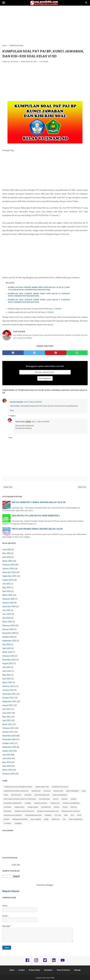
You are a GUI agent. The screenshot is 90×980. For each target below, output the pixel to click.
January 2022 (8, 690)
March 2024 (7, 622)
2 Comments (44, 62)
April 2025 (7, 591)
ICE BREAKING (44, 799)
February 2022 (8, 686)
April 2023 (7, 648)
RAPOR (6, 819)
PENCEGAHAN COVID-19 (71, 811)
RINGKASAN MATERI (20, 819)
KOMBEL (28, 803)
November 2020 (9, 740)
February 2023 (8, 656)
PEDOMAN (8, 811)
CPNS (6, 795)
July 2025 (6, 584)
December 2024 (9, 607)
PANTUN (74, 807)
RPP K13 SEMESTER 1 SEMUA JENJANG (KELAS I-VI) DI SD (39, 503)
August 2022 (8, 664)
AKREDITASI (36, 791)
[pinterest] (56, 353)
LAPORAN (7, 807)
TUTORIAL (7, 824)
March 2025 (7, 595)
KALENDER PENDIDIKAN (13, 803)
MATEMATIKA (46, 807)
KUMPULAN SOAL (41, 803)
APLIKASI (47, 791)
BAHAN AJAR (58, 791)
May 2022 (6, 675)
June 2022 (7, 671)
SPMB (46, 819)
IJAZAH (56, 799)
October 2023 (8, 637)
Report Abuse (11, 891)
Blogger (50, 885)
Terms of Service (64, 970)
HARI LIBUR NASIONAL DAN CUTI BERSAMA (20, 799)
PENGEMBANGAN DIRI (33, 815)
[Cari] (86, 3)
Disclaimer (48, 970)
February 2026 (8, 565)
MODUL (57, 807)
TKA (64, 819)
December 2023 (9, 633)
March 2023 (7, 652)
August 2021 (8, 705)
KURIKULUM (55, 803)
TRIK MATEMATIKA (76, 819)
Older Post (82, 487)
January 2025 (8, 603)
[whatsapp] (77, 353)
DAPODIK (28, 795)
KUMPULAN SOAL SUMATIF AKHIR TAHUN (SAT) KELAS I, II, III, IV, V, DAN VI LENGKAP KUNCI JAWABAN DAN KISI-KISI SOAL (39, 289)
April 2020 (7, 766)
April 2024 (7, 618)
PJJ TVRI (58, 815)
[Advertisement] (45, 25)
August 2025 (8, 580)
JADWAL (64, 799)
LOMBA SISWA (33, 807)
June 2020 (7, 759)
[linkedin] (54, 962)
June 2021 (7, 713)
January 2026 (8, 569)
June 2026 (7, 550)
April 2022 (7, 679)
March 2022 (7, 683)
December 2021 (9, 694)
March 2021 (7, 724)
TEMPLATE (56, 819)
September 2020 (9, 747)
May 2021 (6, 717)
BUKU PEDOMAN (72, 791)
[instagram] (36, 962)
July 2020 (6, 755)
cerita (84, 791)
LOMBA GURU (19, 807)
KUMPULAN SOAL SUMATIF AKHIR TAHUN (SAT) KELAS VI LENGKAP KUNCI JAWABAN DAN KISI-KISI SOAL (39, 295)
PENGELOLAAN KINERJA (13, 815)
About (11, 970)
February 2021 (8, 728)
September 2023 (9, 641)
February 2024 (8, 626)
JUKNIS (73, 799)
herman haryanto (17, 402)
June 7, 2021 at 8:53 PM (40, 422)
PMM (66, 815)
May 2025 (6, 588)
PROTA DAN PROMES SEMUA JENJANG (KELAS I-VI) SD (37, 529)
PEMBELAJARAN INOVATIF (24, 811)
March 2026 (7, 561)
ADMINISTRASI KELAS (60, 787)
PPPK (79, 815)
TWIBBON (18, 824)
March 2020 (7, 770)
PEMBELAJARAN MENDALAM (48, 811)
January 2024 (8, 629)
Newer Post (8, 487)
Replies (13, 416)
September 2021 (9, 702)
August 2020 (8, 751)
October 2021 (8, 698)
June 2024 (7, 614)
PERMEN (48, 815)
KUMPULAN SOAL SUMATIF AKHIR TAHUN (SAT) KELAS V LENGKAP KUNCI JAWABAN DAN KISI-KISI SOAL (39, 301)
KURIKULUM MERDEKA (71, 803)
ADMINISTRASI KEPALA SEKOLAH (16, 791)
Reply (12, 411)
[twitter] (34, 353)
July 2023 (6, 645)
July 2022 (6, 667)
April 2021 (7, 721)
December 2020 (9, 736)
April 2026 (7, 557)
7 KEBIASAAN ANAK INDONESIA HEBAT (18, 787)
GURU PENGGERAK (60, 795)
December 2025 (9, 573)
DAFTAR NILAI (16, 795)
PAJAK (65, 807)
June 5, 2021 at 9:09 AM (33, 402)
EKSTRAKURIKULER (42, 795)
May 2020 (6, 762)
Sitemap (78, 970)
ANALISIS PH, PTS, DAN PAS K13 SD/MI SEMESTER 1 (36, 516)
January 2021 (8, 732)
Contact (21, 970)
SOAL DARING (36, 819)
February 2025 (8, 599)
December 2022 (9, 660)
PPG (72, 815)
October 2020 (8, 743)
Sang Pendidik (50, 978)
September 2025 (9, 576)
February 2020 (8, 774)
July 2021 (6, 709)
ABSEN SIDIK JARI (42, 787)
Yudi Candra (14, 62)
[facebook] (13, 353)
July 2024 (6, 610)
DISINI (58, 309)
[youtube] (63, 962)
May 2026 (6, 554)
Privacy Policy (34, 970)
